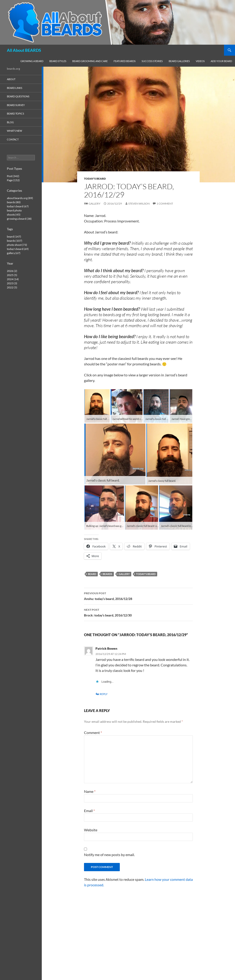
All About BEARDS (24, 50)
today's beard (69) (18, 249)
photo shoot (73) (17, 245)
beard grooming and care (90, 61)
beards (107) (15, 241)
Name (90, 791)
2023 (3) (12, 283)
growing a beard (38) (19, 219)
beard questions (18, 96)
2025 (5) (12, 275)
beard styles (58, 61)
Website (91, 830)
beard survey (16, 105)
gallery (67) (14, 253)
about (11, 79)
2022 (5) (12, 287)
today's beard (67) (18, 206)
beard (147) (14, 237)
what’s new (14, 131)
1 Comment (165, 204)
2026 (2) (12, 271)
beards (107, 574)
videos (200, 61)
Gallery (95, 204)
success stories (152, 61)
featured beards (125, 61)
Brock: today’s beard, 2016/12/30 (138, 612)
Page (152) (13, 180)
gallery (124, 574)
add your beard (221, 61)
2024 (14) (13, 279)
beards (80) (14, 202)
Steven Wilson (139, 204)
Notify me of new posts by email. (109, 855)
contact (13, 139)
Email (89, 811)
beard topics (15, 114)
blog (10, 122)
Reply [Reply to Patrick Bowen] (104, 694)
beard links (15, 88)
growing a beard (32, 61)
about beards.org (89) (20, 198)
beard (92, 574)
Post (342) (13, 176)
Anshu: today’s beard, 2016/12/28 (138, 596)
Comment (93, 732)
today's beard (95, 179)
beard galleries (179, 61)
